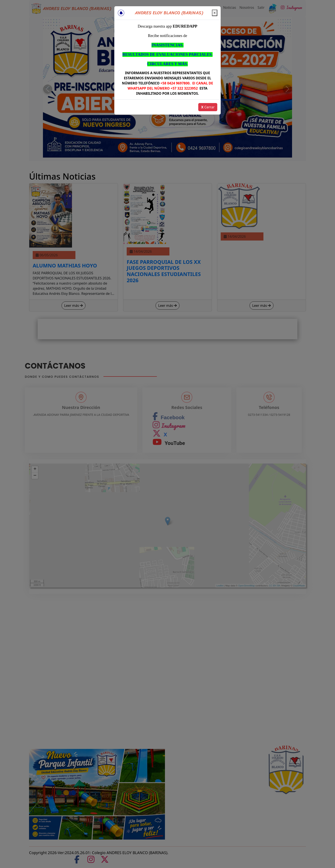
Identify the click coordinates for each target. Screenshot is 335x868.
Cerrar (208, 107)
